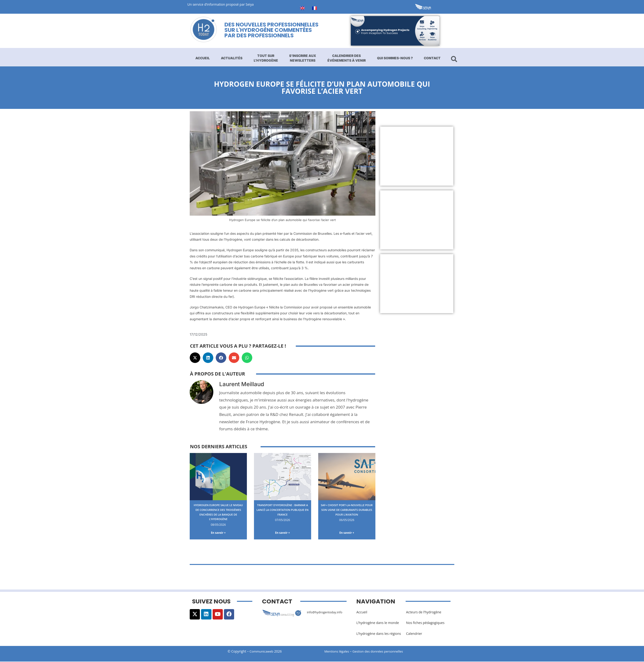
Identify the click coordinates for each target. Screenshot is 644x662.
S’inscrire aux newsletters (303, 58)
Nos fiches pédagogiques (425, 624)
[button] (195, 358)
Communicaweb (262, 652)
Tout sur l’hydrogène (266, 58)
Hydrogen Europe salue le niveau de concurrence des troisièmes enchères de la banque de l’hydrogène (218, 512)
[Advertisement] (417, 156)
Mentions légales (337, 652)
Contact (432, 58)
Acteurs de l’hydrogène (424, 613)
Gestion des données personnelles (382, 652)
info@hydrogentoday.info (326, 613)
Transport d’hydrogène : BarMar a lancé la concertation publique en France (282, 512)
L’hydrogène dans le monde (378, 624)
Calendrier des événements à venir (347, 58)
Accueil (203, 58)
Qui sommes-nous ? (395, 58)
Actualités (232, 58)
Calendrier (414, 634)
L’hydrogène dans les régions (379, 634)
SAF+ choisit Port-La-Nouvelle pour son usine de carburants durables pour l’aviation (347, 512)
